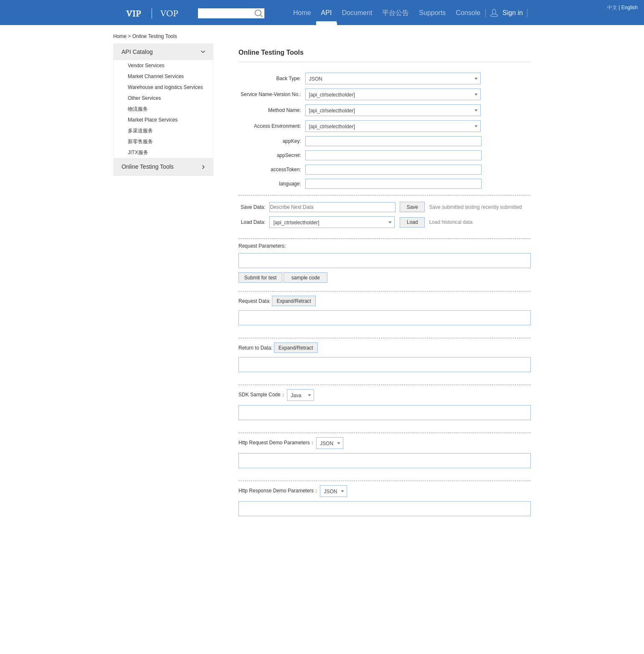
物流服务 (138, 109)
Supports (432, 13)
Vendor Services (146, 66)
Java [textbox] (296, 395)
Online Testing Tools (148, 167)
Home (302, 13)
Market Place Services (153, 120)
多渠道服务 (140, 131)
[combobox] (393, 79)
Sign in (513, 13)
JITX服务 (138, 152)
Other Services (144, 98)
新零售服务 (140, 142)
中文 (612, 8)
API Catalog (137, 52)
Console (468, 13)
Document (357, 13)
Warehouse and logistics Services (165, 87)
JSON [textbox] (316, 79)
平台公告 (396, 13)
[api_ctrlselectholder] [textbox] (332, 95)
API (327, 13)
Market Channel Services (156, 76)
